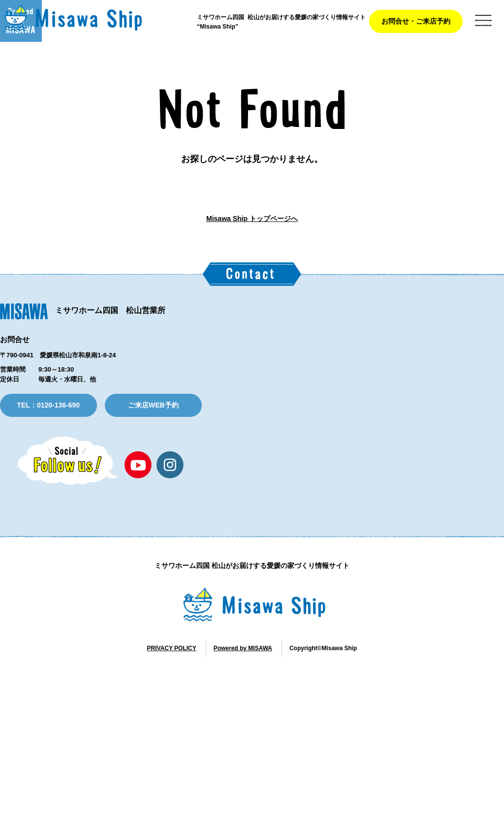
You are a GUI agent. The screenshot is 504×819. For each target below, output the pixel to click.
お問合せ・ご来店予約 (416, 21)
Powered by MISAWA (243, 801)
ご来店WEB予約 (153, 558)
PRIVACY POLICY (172, 801)
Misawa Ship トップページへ (252, 260)
